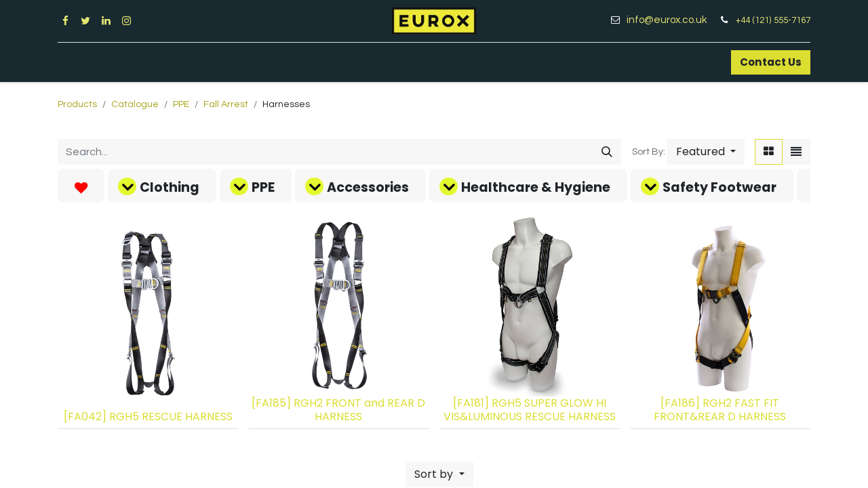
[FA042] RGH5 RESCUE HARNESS (148, 416)
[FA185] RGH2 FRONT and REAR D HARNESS (338, 409)
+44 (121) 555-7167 (773, 20)
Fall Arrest (226, 104)
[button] (706, 152)
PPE (181, 104)
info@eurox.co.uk (672, 20)
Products (77, 104)
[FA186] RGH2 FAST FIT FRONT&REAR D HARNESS (720, 409)
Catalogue (135, 104)
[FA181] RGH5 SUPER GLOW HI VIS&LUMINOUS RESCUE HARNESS (530, 409)
